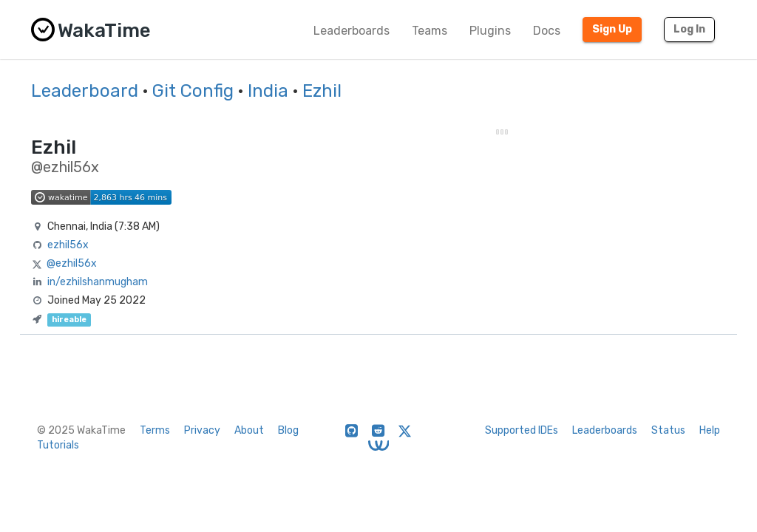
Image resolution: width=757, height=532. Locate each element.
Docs (547, 31)
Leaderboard (85, 91)
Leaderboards (352, 31)
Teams (430, 31)
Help (710, 430)
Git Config (193, 91)
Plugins (490, 31)
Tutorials (58, 445)
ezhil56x (68, 245)
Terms (155, 430)
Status (668, 430)
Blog (288, 430)
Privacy (202, 430)
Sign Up (612, 29)
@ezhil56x (72, 263)
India (268, 91)
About (249, 430)
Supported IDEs (522, 430)
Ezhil (322, 91)
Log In (689, 29)
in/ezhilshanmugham (98, 282)
